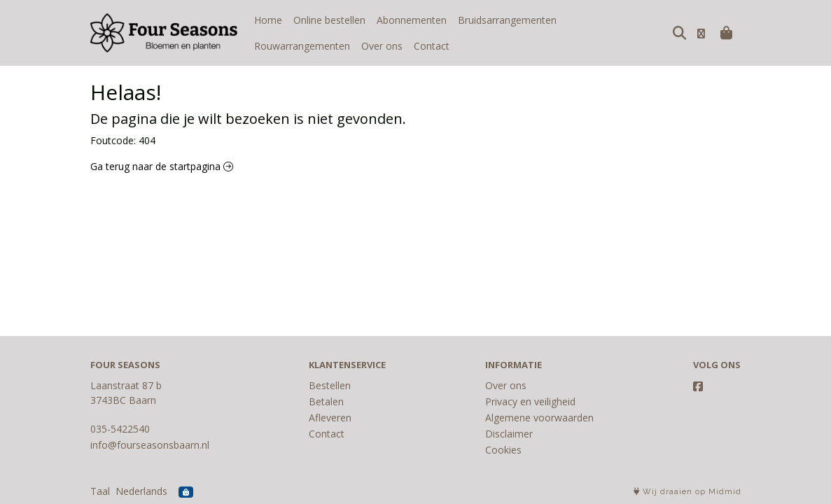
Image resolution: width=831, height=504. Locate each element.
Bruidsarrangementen (507, 20)
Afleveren (330, 418)
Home (268, 20)
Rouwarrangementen (616, 20)
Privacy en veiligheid (530, 401)
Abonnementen (412, 20)
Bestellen (330, 385)
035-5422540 (120, 429)
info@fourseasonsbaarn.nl (150, 445)
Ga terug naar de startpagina (162, 166)
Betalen (326, 401)
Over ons (275, 46)
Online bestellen (329, 20)
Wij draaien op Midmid (687, 492)
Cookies (503, 450)
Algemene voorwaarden (539, 418)
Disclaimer (509, 434)
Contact (324, 46)
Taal (100, 491)
